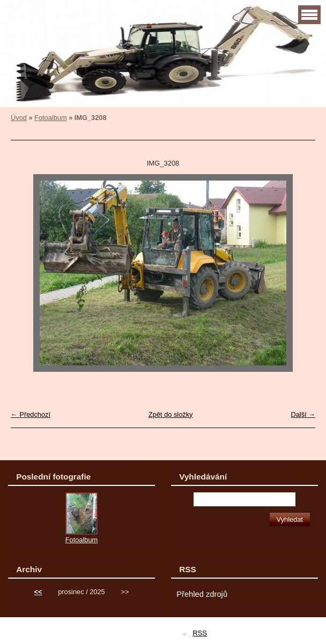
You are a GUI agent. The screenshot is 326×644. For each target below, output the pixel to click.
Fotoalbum (50, 118)
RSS (200, 633)
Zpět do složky (171, 414)
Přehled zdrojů (202, 594)
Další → (303, 414)
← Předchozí (31, 414)
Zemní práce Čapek (83, 18)
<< (38, 592)
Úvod (19, 118)
